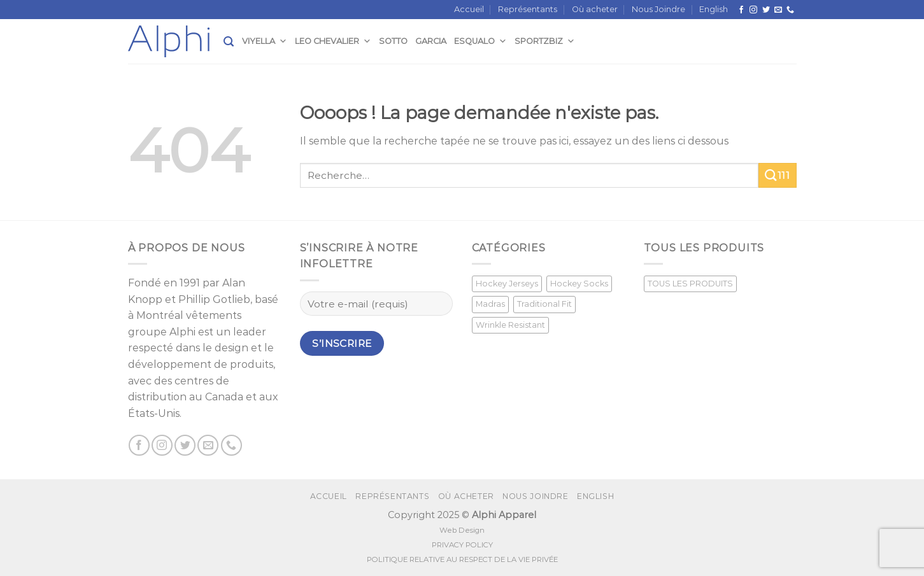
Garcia (431, 41)
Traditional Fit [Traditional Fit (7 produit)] (544, 304)
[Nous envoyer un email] (778, 10)
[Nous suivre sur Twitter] (766, 10)
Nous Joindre (658, 9)
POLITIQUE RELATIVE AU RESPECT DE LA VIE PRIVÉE (462, 559)
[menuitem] (714, 10)
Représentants (528, 9)
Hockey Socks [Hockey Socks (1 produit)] (579, 284)
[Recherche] (229, 42)
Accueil (469, 9)
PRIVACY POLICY (462, 545)
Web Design (462, 530)
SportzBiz (545, 41)
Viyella (265, 41)
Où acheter (595, 9)
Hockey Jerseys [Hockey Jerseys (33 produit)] (507, 284)
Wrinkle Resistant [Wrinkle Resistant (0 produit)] (510, 325)
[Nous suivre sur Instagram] (753, 10)
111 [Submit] (777, 175)
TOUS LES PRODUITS (690, 284)
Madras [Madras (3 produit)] (490, 304)
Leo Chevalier (333, 41)
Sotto (393, 41)
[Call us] (790, 10)
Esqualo (480, 41)
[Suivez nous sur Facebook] (741, 10)
